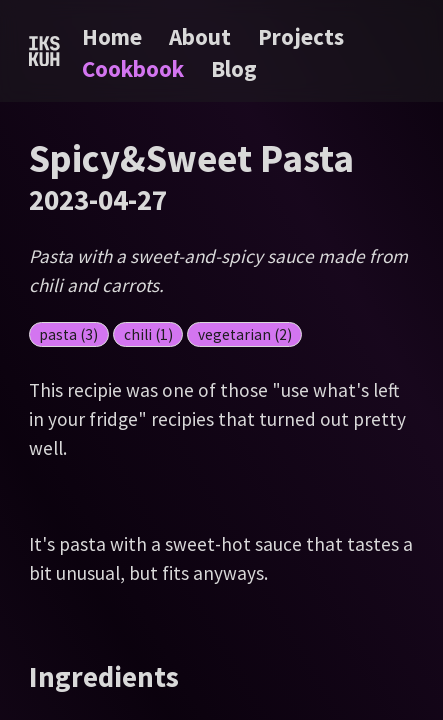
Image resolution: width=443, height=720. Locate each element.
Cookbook (135, 68)
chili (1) (148, 334)
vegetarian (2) (245, 334)
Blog (234, 68)
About (202, 36)
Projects (301, 36)
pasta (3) (68, 334)
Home (112, 36)
